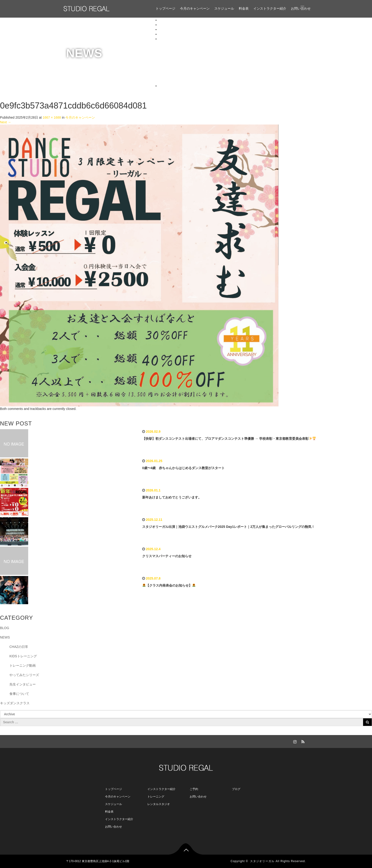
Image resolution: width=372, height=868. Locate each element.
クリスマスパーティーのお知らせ (167, 556)
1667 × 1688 (52, 117)
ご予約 (194, 789)
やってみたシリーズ (24, 675)
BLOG (5, 628)
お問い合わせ (169, 86)
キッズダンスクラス (15, 703)
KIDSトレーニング (23, 656)
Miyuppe (175, 81)
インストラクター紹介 (270, 8)
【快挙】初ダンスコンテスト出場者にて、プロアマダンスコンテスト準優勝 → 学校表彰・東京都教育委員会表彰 (229, 439)
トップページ (165, 8)
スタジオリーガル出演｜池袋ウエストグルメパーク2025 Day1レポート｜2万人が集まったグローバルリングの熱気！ (228, 527)
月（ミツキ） (178, 67)
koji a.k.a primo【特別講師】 (189, 58)
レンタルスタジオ (159, 804)
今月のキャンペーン (195, 8)
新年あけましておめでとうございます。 (172, 497)
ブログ (236, 789)
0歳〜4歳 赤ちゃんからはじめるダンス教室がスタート (184, 468)
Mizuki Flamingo (180, 53)
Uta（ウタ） (178, 72)
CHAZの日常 (19, 647)
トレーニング (156, 797)
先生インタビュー (23, 684)
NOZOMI (175, 43)
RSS (302, 741)
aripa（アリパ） (180, 62)
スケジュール (224, 8)
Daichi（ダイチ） (181, 76)
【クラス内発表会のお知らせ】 (169, 585)
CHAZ (173, 48)
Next (6, 122)
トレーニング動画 (23, 666)
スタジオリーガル (262, 861)
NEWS (5, 637)
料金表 (244, 8)
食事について (19, 694)
